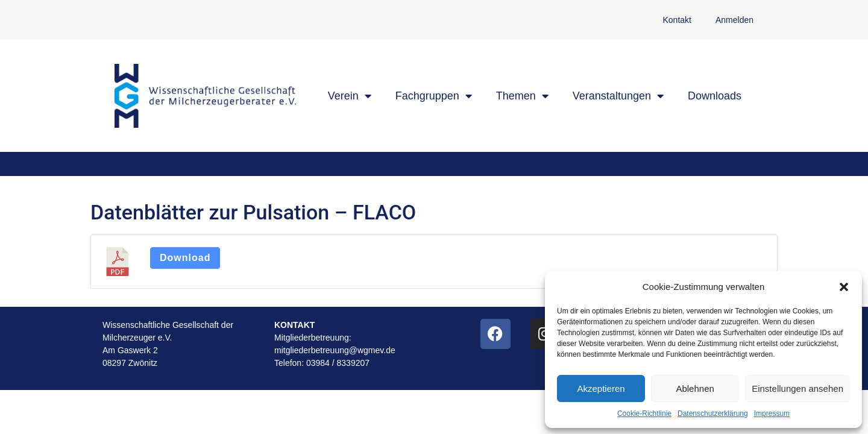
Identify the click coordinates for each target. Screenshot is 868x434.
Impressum (772, 414)
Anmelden (734, 20)
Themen (522, 96)
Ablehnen (695, 388)
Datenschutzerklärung (713, 414)
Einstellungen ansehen (797, 388)
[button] (844, 287)
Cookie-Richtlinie (644, 414)
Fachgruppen (434, 96)
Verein (350, 96)
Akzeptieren (601, 388)
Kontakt (677, 20)
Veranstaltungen (618, 96)
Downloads (715, 96)
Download (185, 258)
